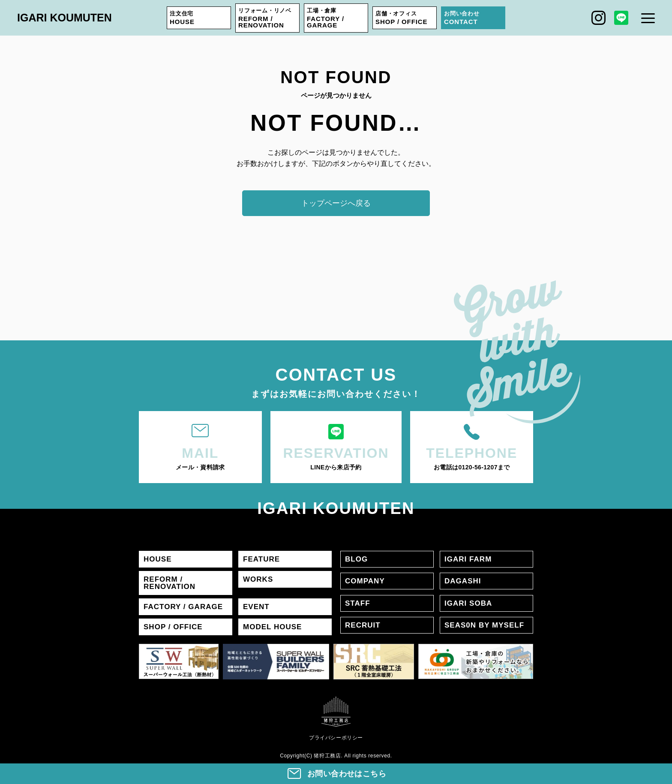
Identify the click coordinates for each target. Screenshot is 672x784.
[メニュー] (648, 18)
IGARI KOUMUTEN (64, 18)
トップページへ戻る (336, 203)
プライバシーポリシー (336, 738)
